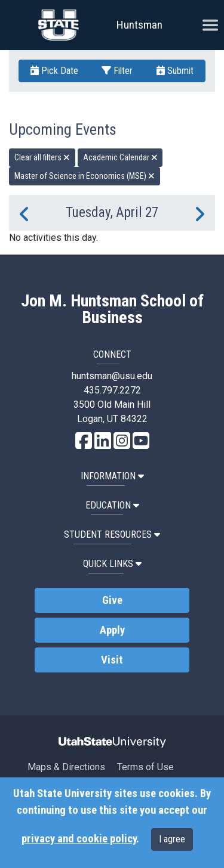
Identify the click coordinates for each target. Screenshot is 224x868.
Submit (175, 71)
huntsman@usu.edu (112, 376)
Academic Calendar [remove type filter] (120, 157)
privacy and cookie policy (79, 839)
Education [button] (112, 505)
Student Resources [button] (112, 534)
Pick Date (54, 71)
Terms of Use (145, 767)
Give (112, 600)
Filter (117, 71)
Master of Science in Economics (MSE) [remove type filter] (85, 176)
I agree (172, 839)
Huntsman (139, 25)
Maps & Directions (66, 767)
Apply (112, 630)
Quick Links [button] (112, 564)
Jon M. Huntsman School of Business (112, 309)
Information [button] (112, 476)
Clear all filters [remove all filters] (42, 157)
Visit (112, 660)
